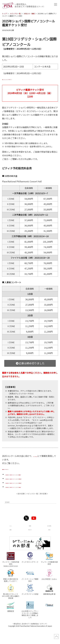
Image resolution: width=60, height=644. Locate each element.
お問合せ (49, 542)
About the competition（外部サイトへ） (23, 79)
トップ (4, 14)
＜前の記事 (20, 506)
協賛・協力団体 (49, 538)
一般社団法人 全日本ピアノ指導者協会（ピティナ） (30, 636)
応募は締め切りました (30, 363)
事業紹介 (11, 542)
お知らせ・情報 (29, 14)
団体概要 (30, 538)
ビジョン (11, 538)
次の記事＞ (44, 506)
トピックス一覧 (15, 14)
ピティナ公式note (42, 456)
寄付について (30, 542)
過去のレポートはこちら (15, 469)
